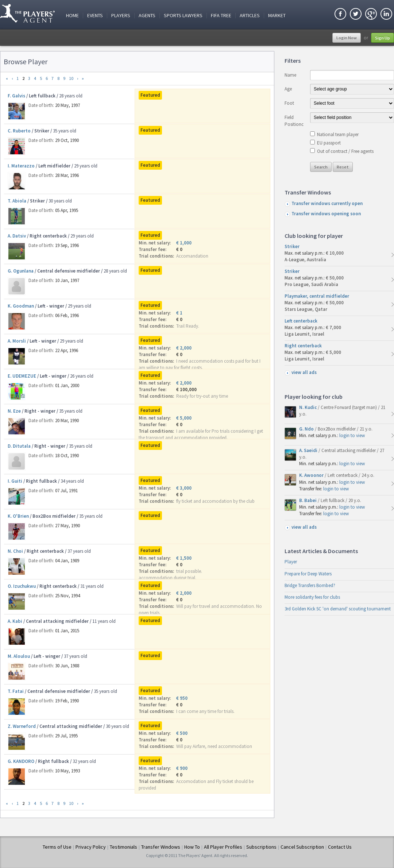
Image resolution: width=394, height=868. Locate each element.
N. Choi (15, 551)
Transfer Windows (161, 847)
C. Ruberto (19, 131)
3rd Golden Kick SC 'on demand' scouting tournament (338, 609)
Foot (289, 103)
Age (288, 89)
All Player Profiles (223, 847)
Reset (343, 167)
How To (192, 847)
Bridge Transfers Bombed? (310, 585)
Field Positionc (294, 121)
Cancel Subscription (302, 847)
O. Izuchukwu (22, 586)
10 (71, 78)
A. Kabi (15, 621)
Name (290, 75)
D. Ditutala (19, 446)
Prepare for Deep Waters (308, 574)
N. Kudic (308, 407)
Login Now (347, 38)
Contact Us (340, 847)
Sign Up (383, 38)
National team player (338, 134)
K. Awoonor (312, 475)
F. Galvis (16, 96)
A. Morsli (17, 341)
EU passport (329, 143)
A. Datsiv (17, 236)
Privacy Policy (91, 847)
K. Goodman (21, 306)
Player (291, 562)
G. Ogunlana (21, 271)
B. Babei (308, 500)
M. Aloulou (19, 656)
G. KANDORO (21, 761)
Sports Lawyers (183, 16)
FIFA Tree (221, 16)
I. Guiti (15, 481)
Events (95, 16)
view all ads (304, 372)
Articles (250, 16)
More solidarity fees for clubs (312, 597)
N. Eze (14, 411)
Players (121, 16)
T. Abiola (17, 201)
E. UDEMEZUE (22, 376)
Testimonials (123, 847)
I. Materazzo (21, 166)
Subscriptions (261, 847)
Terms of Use (57, 847)
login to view (352, 435)
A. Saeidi (309, 450)
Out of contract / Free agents (345, 151)
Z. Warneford (22, 726)
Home (72, 16)
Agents (147, 16)
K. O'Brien (18, 516)
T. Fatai (16, 691)
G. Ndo (307, 429)
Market (277, 16)
